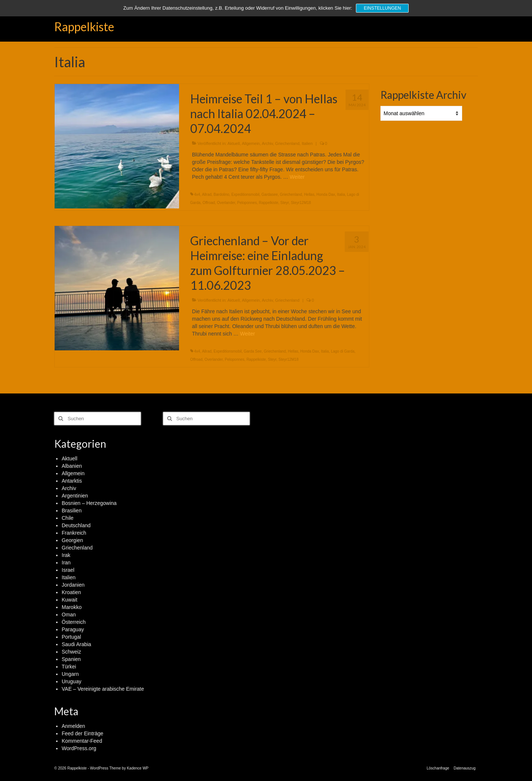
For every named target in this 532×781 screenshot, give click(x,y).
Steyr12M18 (301, 203)
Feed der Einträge (82, 733)
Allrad (207, 195)
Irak (66, 555)
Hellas (309, 195)
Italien (307, 143)
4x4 (197, 195)
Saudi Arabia (76, 644)
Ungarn (70, 674)
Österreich (74, 622)
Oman (69, 615)
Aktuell (233, 143)
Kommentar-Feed (82, 741)
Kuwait (69, 600)
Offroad (209, 203)
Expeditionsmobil (246, 195)
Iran (66, 563)
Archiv (267, 143)
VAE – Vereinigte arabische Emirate (103, 689)
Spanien (71, 659)
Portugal (71, 637)
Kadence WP (137, 768)
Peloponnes (247, 203)
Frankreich (74, 533)
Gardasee (270, 195)
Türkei (69, 667)
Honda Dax (326, 195)
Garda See (253, 351)
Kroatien (71, 592)
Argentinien (75, 496)
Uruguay (72, 681)
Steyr (285, 203)
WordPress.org (79, 748)
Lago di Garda (343, 351)
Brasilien (72, 511)
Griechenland (287, 143)
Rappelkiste (84, 27)
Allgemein (251, 143)
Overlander (226, 203)
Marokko (72, 607)
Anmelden (73, 726)
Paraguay (73, 629)
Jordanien (73, 585)
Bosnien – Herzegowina (89, 503)
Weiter (297, 177)
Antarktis (72, 481)
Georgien (72, 540)
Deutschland (76, 525)
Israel (68, 570)
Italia (341, 195)
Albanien (72, 466)
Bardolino (221, 195)
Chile (68, 518)
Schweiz (71, 652)
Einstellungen (382, 8)
